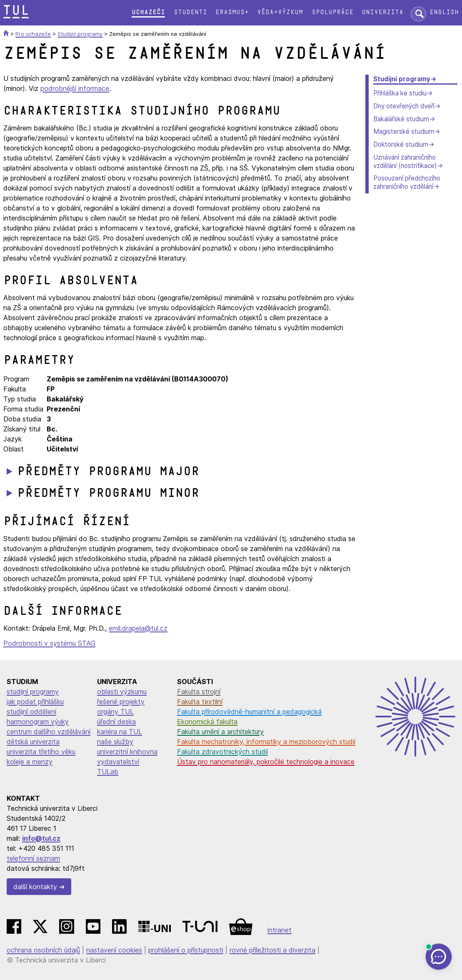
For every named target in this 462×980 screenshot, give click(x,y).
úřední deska (116, 722)
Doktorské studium (401, 144)
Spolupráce (332, 12)
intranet (280, 930)
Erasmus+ (232, 12)
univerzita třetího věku (41, 752)
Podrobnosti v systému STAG (49, 643)
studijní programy (33, 692)
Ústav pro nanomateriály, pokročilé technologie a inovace (266, 762)
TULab (108, 772)
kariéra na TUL (120, 732)
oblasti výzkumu (122, 692)
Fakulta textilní (200, 702)
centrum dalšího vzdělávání (49, 732)
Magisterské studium (404, 132)
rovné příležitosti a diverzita (272, 950)
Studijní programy (402, 79)
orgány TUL (115, 712)
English (444, 12)
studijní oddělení (31, 712)
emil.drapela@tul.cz (138, 628)
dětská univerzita (33, 742)
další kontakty (35, 887)
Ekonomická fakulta (207, 722)
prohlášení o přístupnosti (186, 950)
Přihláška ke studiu (400, 93)
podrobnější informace (75, 88)
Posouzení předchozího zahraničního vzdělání (407, 182)
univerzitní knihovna (127, 752)
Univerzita (382, 12)
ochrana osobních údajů (43, 950)
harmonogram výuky (38, 722)
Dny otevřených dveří (404, 106)
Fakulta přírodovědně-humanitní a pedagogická (249, 712)
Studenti (190, 12)
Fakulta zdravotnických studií (222, 752)
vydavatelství (118, 762)
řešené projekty (121, 702)
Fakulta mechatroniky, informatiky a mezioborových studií (266, 742)
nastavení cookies (114, 950)
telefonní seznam (33, 858)
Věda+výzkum (280, 12)
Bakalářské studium (401, 119)
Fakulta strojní (199, 692)
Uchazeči (148, 12)
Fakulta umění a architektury (220, 732)
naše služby (115, 742)
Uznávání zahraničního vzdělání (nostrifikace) (405, 162)
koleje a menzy (30, 762)
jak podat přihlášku (35, 702)
